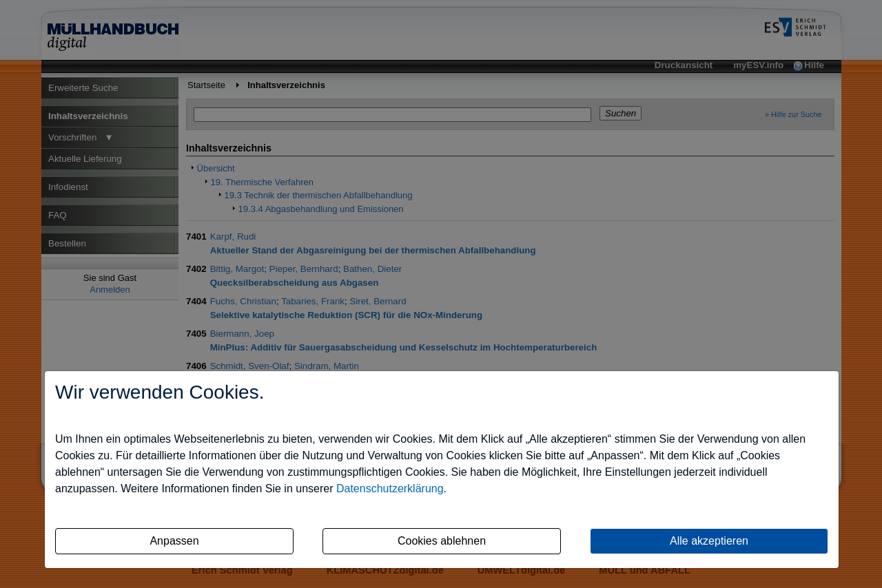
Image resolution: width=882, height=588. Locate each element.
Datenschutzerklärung (390, 489)
